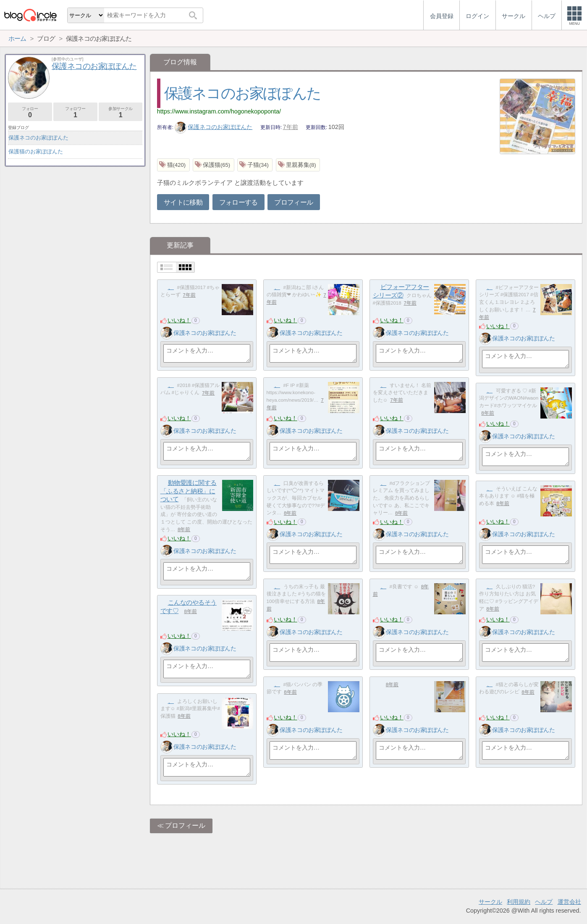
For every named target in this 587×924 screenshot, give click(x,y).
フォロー (30, 112)
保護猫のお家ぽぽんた (36, 151)
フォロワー (75, 112)
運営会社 (569, 902)
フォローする (238, 202)
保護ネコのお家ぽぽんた (243, 93)
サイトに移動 (183, 202)
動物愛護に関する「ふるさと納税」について (189, 491)
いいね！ (179, 320)
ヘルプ (544, 902)
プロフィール (293, 202)
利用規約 (519, 902)
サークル (490, 902)
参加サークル (121, 112)
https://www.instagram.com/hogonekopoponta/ (219, 111)
